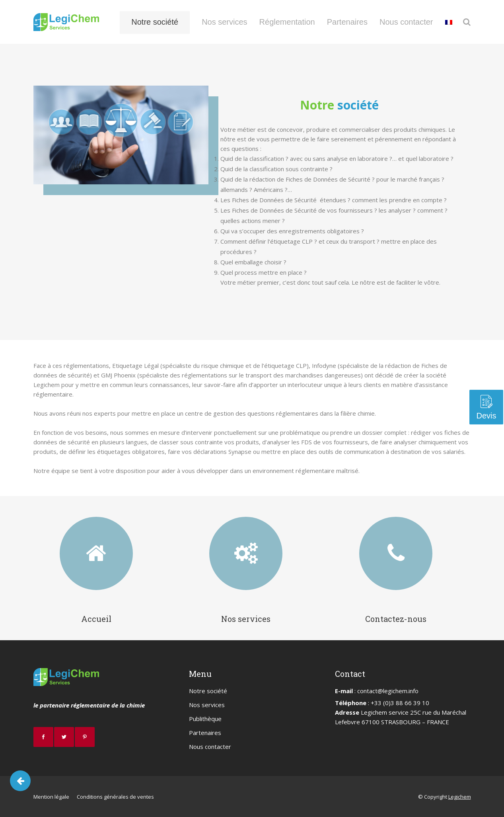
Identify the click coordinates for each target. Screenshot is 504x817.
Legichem (460, 797)
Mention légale (51, 797)
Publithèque (205, 719)
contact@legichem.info (388, 691)
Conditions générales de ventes (115, 797)
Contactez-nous (396, 619)
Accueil (96, 619)
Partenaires (205, 733)
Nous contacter (210, 747)
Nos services (246, 619)
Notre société (208, 691)
